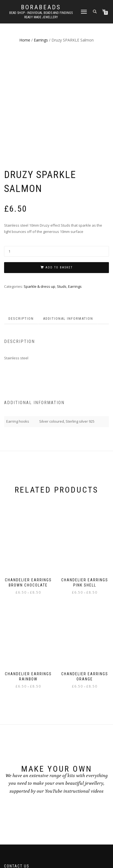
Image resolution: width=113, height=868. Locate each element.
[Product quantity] (57, 153)
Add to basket (59, 169)
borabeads (41, 7)
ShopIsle (41, 851)
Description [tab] (21, 220)
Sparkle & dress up (39, 188)
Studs (62, 188)
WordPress (71, 851)
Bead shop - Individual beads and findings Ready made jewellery (41, 15)
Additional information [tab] (68, 220)
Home (25, 40)
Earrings (41, 40)
